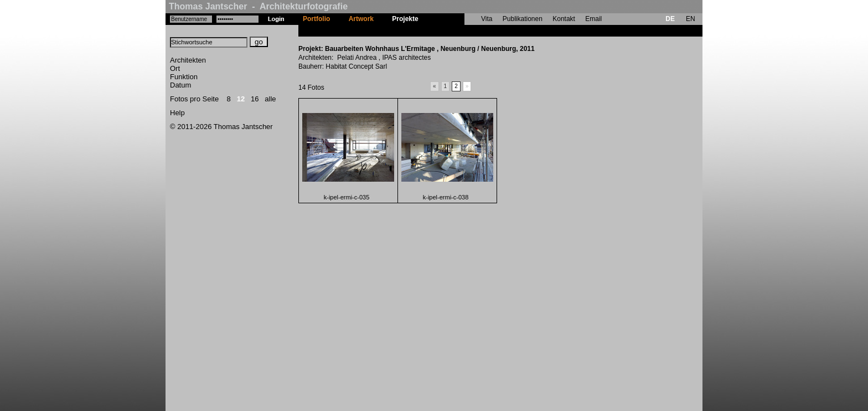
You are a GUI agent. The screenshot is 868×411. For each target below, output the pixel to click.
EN (691, 19)
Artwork (361, 19)
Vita (487, 19)
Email (593, 19)
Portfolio (316, 19)
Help (177, 113)
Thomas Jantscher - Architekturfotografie (258, 6)
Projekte (405, 19)
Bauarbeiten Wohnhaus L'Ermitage (482, 30)
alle (270, 99)
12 (241, 99)
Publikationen (523, 19)
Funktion (184, 77)
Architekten (188, 60)
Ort (175, 68)
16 (255, 99)
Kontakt (564, 19)
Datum (180, 85)
